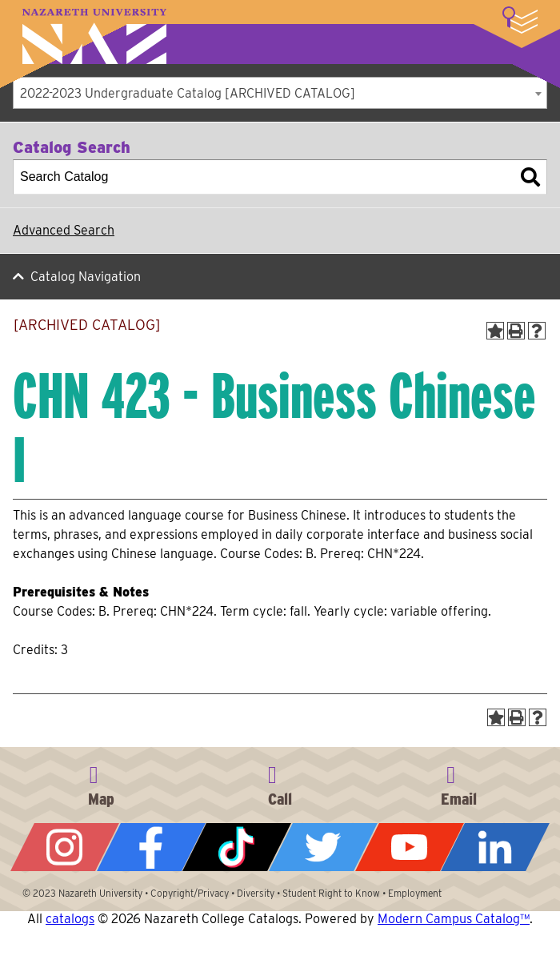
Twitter (323, 847)
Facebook (151, 847)
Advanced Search (64, 230)
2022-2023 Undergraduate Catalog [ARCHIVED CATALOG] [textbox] (188, 93)
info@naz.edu (458, 783)
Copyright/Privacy (190, 893)
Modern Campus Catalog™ (454, 919)
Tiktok (237, 847)
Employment (415, 893)
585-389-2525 (280, 783)
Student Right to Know (331, 893)
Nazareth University (94, 36)
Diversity (256, 893)
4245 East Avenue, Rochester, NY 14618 (102, 783)
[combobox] (280, 93)
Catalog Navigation (86, 277)
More (520, 20)
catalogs (70, 919)
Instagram (65, 847)
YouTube (410, 847)
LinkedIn (495, 847)
